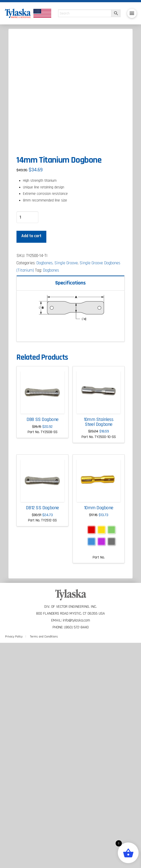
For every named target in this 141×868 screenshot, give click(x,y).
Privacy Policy (14, 862)
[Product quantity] (27, 442)
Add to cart (31, 461)
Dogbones (51, 496)
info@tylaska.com (76, 845)
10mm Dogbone (99, 733)
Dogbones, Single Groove (57, 488)
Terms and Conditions (44, 862)
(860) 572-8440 (77, 852)
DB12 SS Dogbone (42, 733)
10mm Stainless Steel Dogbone (99, 647)
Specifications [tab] (70, 508)
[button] (132, 13)
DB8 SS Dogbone (42, 645)
